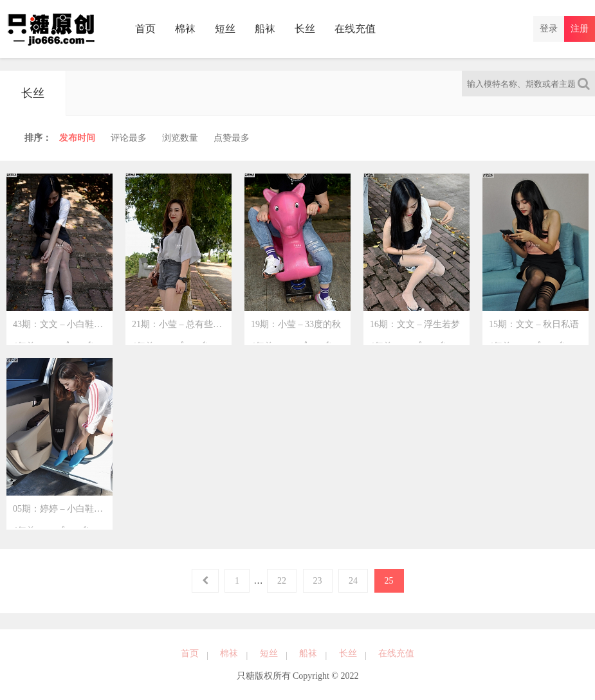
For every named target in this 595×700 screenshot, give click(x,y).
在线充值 (355, 29)
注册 (580, 29)
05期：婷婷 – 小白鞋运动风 (63, 514)
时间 (77, 138)
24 (353, 581)
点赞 (232, 138)
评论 (129, 138)
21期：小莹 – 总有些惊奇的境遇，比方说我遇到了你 (182, 329)
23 (318, 581)
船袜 (265, 29)
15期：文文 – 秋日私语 (534, 329)
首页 (145, 29)
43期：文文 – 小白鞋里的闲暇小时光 (63, 329)
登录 (549, 29)
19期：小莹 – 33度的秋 (296, 329)
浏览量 (180, 138)
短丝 (225, 29)
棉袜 (185, 29)
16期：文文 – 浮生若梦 (415, 329)
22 (282, 581)
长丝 (305, 29)
